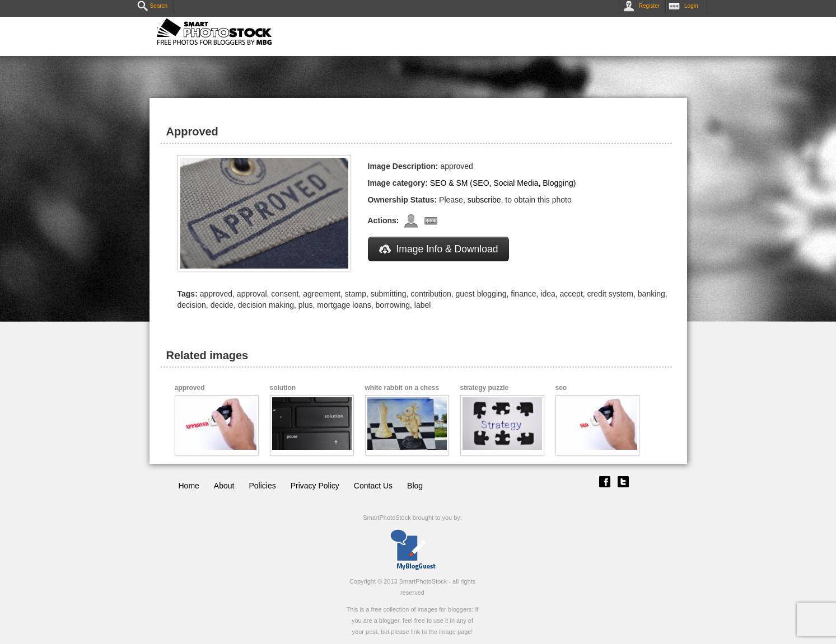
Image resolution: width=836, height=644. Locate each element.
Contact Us (373, 486)
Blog (415, 486)
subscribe (484, 200)
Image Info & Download (439, 249)
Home (189, 486)
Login (685, 6)
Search (153, 6)
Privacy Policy (315, 486)
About (224, 486)
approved (190, 388)
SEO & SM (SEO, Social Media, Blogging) (503, 183)
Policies (262, 486)
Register (644, 6)
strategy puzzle (485, 388)
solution (283, 388)
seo (561, 388)
